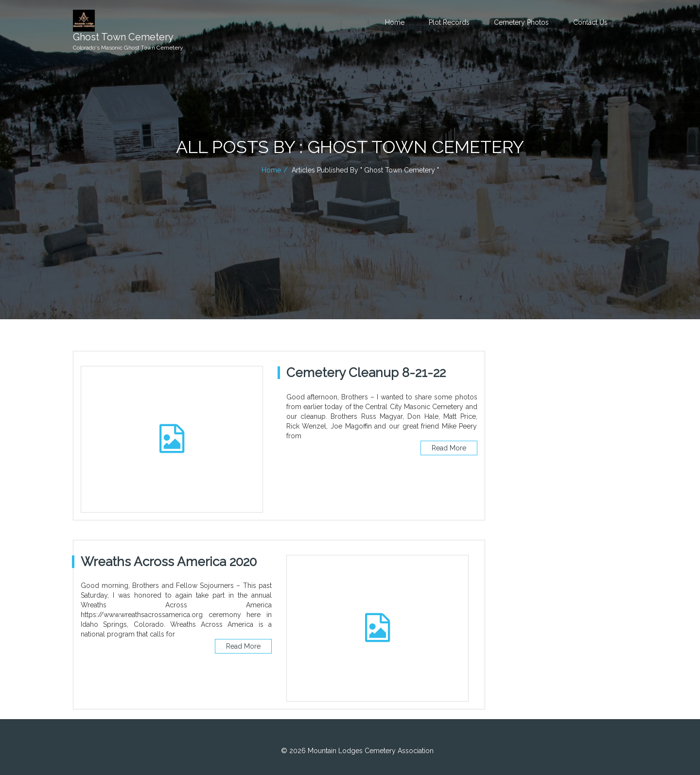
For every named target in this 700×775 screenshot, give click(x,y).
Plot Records (449, 22)
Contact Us (590, 22)
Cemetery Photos (521, 22)
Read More (449, 448)
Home (395, 22)
